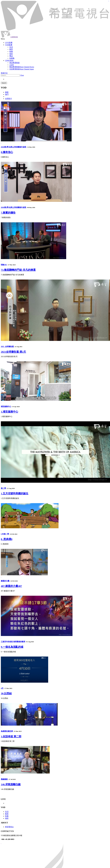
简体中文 (4, 73)
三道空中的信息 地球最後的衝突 (13, 642)
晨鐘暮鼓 (4, 779)
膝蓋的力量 (5, 581)
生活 (7, 812)
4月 (2, 688)
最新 (7, 92)
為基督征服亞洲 (7, 731)
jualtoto (109, 1)
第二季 (3, 488)
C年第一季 (5, 534)
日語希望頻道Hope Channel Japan (22, 69)
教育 (7, 814)
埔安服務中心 (6, 406)
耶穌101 (4, 265)
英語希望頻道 (14, 63)
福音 (7, 818)
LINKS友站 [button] (9, 60)
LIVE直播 (9, 43)
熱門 (7, 94)
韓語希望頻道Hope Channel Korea (22, 67)
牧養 (7, 816)
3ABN (12, 65)
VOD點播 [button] (9, 45)
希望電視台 (9, 827)
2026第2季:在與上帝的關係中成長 (13, 147)
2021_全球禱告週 (7, 346)
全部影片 (9, 99)
